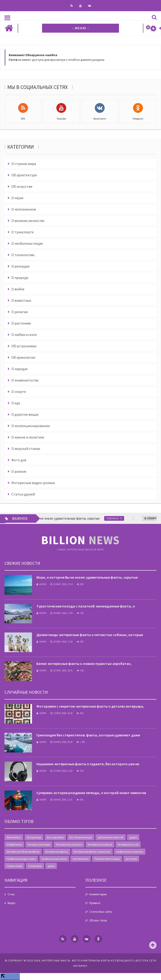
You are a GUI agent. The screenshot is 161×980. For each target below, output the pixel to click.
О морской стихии (26, 449)
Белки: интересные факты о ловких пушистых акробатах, (84, 664)
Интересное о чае (128, 844)
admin (41, 584)
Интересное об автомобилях (23, 852)
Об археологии (23, 357)
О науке (17, 198)
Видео (12, 903)
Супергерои (35, 866)
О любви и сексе (24, 335)
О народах (20, 369)
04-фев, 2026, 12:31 (61, 800)
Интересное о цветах (100, 844)
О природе (20, 278)
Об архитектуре (24, 175)
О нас (11, 894)
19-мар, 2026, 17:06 (61, 642)
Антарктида (34, 837)
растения (131, 859)
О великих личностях (28, 221)
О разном (19, 471)
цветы (51, 866)
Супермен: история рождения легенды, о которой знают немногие (91, 793)
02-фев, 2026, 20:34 (61, 742)
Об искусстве (22, 186)
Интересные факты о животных (92, 852)
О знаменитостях (25, 380)
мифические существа (130, 852)
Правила (95, 903)
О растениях (21, 323)
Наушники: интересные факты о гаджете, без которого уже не (88, 764)
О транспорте (23, 232)
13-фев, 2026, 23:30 (61, 713)
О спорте (19, 392)
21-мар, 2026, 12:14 (61, 584)
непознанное (81, 859)
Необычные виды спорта (21, 859)
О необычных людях (27, 243)
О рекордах (20, 266)
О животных (21, 300)
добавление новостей (111, 837)
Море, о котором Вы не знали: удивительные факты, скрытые (87, 577)
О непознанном (24, 209)
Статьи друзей (23, 494)
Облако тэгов (98, 920)
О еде (16, 403)
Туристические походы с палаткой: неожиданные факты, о (86, 606)
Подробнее (119, 518)
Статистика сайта (101, 912)
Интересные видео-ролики (33, 483)
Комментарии (98, 894)
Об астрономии (24, 346)
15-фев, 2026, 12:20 (61, 771)
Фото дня (19, 460)
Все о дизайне (55, 837)
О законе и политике (28, 437)
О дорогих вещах (25, 414)
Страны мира (15, 866)
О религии (20, 312)
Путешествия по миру (107, 859)
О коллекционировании (31, 426)
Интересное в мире (39, 844)
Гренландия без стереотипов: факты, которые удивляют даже (88, 735)
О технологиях (23, 255)
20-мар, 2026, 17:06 (61, 613)
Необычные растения (54, 859)
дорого (133, 837)
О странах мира (24, 164)
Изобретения (14, 844)
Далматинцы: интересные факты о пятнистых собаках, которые (90, 635)
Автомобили (14, 837)
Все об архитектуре (81, 837)
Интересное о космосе (69, 844)
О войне (18, 289)
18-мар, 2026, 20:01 (61, 670)
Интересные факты (57, 852)
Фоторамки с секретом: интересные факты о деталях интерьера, (90, 706)
